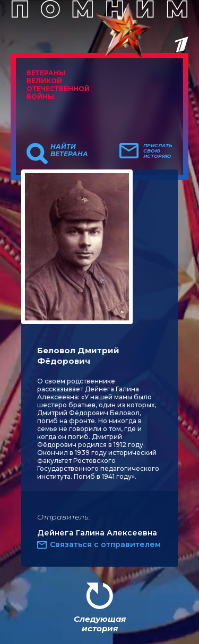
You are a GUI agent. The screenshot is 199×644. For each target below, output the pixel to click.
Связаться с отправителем (105, 544)
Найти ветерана (69, 150)
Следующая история (100, 624)
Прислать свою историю (158, 151)
